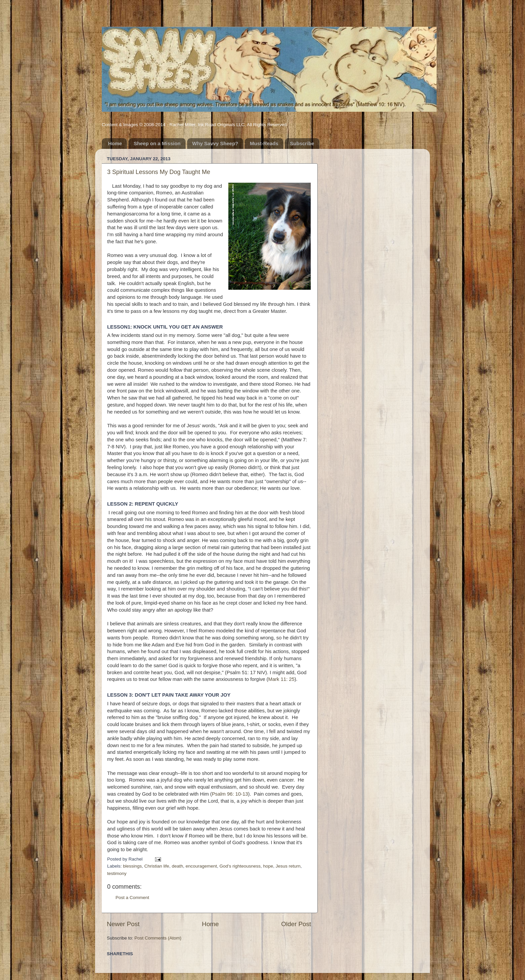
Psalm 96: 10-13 (230, 794)
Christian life (157, 866)
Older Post (296, 924)
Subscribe (302, 143)
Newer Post (123, 924)
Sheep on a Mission (157, 143)
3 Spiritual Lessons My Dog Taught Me (159, 172)
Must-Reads (264, 143)
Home (115, 143)
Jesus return (288, 866)
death (177, 866)
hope (268, 866)
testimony (117, 873)
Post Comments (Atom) (158, 938)
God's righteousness (240, 866)
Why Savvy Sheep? (215, 143)
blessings (132, 866)
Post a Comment (132, 898)
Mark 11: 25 (281, 679)
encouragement (201, 866)
